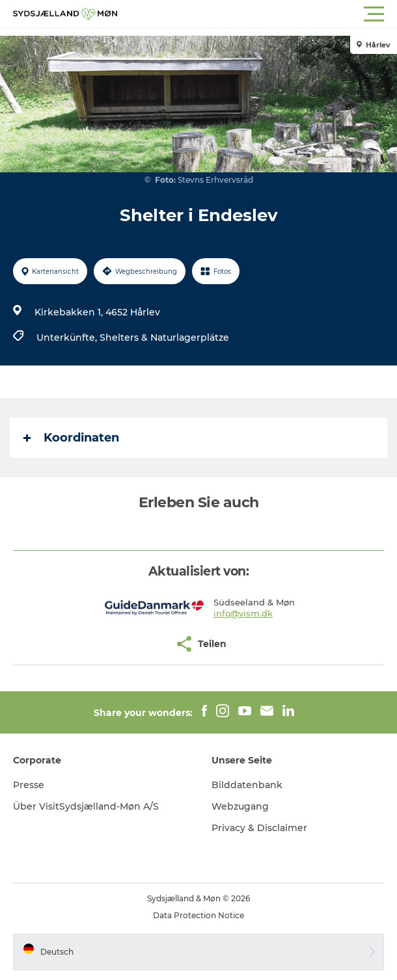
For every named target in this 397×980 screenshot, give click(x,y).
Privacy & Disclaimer (259, 828)
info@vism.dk (243, 613)
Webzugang (240, 806)
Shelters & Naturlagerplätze (164, 338)
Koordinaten (71, 438)
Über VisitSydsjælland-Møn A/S (86, 806)
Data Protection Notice (198, 915)
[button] (257, 14)
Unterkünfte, (68, 338)
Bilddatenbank (247, 785)
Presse (29, 785)
